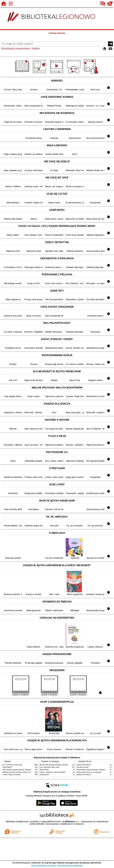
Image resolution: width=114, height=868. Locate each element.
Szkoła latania (7, 767)
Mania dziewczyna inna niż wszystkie (89, 772)
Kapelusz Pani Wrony (84, 765)
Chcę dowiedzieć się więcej (43, 865)
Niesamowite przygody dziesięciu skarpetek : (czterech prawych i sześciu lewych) (30, 770)
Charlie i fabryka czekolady (11, 775)
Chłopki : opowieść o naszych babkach (52, 772)
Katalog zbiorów (57, 33)
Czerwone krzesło (83, 767)
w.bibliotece (70, 821)
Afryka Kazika (44, 770)
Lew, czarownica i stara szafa (12, 765)
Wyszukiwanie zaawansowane (16, 48)
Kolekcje (36, 48)
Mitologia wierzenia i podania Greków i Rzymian (19, 772)
